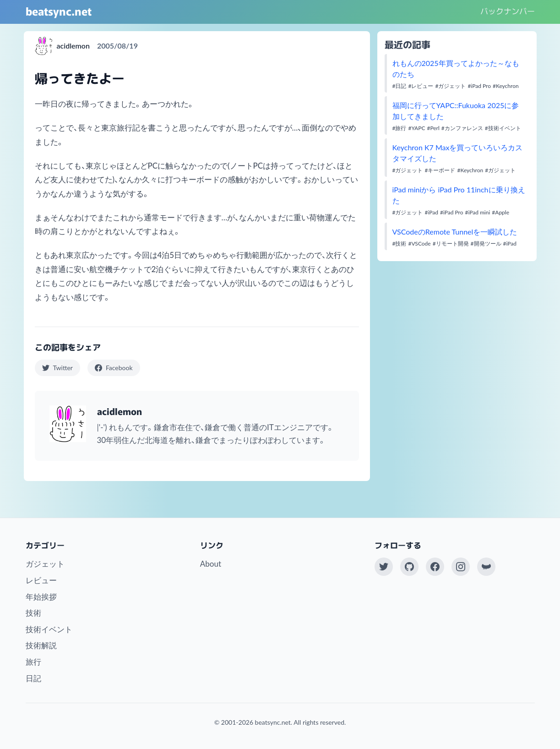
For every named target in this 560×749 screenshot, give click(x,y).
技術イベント (49, 629)
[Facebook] (435, 567)
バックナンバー (508, 11)
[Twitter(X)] (384, 567)
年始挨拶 (41, 597)
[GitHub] (409, 567)
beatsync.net (59, 11)
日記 (33, 678)
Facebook (114, 368)
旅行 (33, 662)
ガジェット (45, 564)
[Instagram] (461, 567)
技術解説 (41, 645)
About (211, 564)
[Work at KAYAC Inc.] (486, 567)
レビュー (41, 580)
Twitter (57, 368)
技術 (33, 613)
